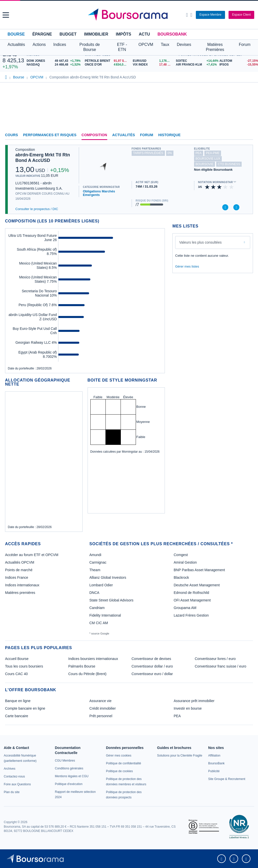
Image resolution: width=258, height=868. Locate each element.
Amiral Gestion (185, 562)
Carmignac (98, 562)
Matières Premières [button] (215, 47)
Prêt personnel (101, 716)
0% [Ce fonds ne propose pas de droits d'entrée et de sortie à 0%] (170, 153)
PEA (177, 716)
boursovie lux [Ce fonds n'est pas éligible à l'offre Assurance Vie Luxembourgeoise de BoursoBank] (208, 159)
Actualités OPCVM (20, 562)
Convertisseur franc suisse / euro (221, 666)
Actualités (124, 135)
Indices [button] (60, 45)
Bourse (16, 34)
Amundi (95, 555)
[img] (232, 187)
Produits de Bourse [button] (90, 47)
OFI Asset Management (192, 600)
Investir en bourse (188, 708)
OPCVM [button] (146, 45)
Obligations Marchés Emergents (99, 193)
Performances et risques (50, 135)
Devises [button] (184, 45)
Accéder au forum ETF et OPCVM (32, 555)
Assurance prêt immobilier (194, 701)
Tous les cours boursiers (24, 666)
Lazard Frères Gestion (191, 615)
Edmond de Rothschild (191, 593)
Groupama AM (185, 608)
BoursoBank (172, 34)
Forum (245, 45)
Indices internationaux (22, 585)
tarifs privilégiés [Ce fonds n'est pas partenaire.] (148, 153)
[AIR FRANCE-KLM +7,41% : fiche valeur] (196, 65)
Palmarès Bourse (82, 666)
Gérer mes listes (187, 266)
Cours (12, 135)
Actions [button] (39, 45)
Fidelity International (105, 615)
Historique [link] (170, 135)
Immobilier (96, 34)
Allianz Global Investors (108, 577)
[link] (10, 769)
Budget (68, 34)
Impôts (123, 34)
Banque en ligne (18, 701)
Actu (144, 34)
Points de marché (19, 570)
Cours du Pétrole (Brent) (87, 674)
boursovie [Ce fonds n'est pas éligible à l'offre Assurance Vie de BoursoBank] (205, 164)
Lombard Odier (101, 585)
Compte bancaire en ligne (25, 708)
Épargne (42, 34)
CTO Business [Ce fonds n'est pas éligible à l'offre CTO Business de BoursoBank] (229, 164)
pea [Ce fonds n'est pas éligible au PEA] (199, 153)
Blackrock (181, 577)
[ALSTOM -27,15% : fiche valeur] (237, 61)
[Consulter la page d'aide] (191, 15)
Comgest (181, 555)
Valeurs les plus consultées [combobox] (200, 242)
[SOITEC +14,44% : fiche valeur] (196, 61)
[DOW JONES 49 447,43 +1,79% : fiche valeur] (54, 61)
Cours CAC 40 (16, 674)
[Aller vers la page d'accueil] (130, 15)
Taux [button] (165, 45)
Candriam (97, 608)
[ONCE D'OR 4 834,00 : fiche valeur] (107, 65)
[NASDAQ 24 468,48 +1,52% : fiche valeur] (54, 65)
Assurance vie (100, 701)
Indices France (17, 577)
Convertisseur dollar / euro (152, 666)
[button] (6, 15)
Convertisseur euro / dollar (152, 674)
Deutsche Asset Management (197, 585)
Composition (94, 135)
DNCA (94, 593)
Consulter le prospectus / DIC (37, 209)
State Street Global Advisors (111, 600)
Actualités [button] (16, 45)
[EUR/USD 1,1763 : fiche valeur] (153, 61)
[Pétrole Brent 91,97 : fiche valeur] (107, 61)
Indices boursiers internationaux (93, 659)
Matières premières (20, 593)
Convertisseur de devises (151, 659)
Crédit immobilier (103, 708)
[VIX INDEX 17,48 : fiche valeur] (153, 65)
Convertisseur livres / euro (215, 659)
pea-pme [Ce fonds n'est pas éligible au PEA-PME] (213, 153)
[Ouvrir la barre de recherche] (187, 15)
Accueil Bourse (17, 659)
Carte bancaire (17, 716)
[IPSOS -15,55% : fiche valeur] (237, 65)
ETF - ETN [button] (122, 47)
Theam (95, 570)
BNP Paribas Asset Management (199, 570)
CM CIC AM (99, 623)
